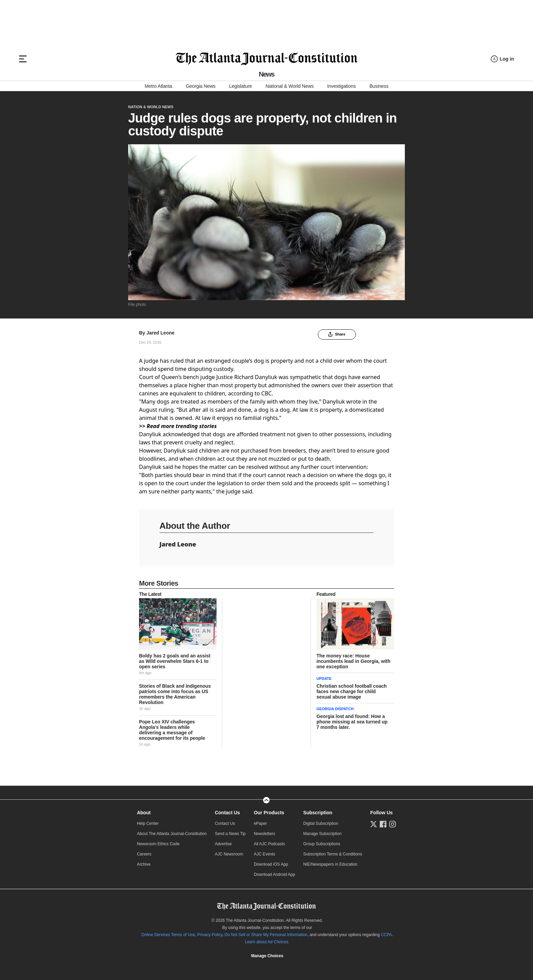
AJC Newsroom (229, 854)
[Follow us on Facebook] (383, 824)
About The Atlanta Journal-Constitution (172, 834)
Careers (144, 854)
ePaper (261, 823)
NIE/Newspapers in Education (330, 864)
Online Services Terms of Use (168, 935)
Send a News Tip (230, 834)
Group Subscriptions (322, 844)
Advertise (223, 844)
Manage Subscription (322, 834)
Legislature (240, 86)
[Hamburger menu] (23, 59)
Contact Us (227, 813)
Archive (144, 864)
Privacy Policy (210, 935)
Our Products (269, 813)
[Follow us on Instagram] (393, 824)
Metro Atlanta (158, 86)
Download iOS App (271, 864)
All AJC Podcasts (269, 844)
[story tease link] (178, 624)
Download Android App (274, 875)
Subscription (318, 813)
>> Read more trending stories (178, 426)
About (144, 813)
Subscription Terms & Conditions (333, 854)
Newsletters (265, 834)
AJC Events (265, 854)
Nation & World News (151, 107)
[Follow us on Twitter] (374, 824)
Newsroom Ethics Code (158, 844)
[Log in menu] (502, 59)
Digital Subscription (321, 823)
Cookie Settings (267, 956)
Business (379, 86)
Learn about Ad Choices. (267, 942)
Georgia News (201, 86)
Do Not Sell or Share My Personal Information (266, 935)
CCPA (386, 935)
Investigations (342, 86)
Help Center (148, 823)
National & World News (289, 86)
